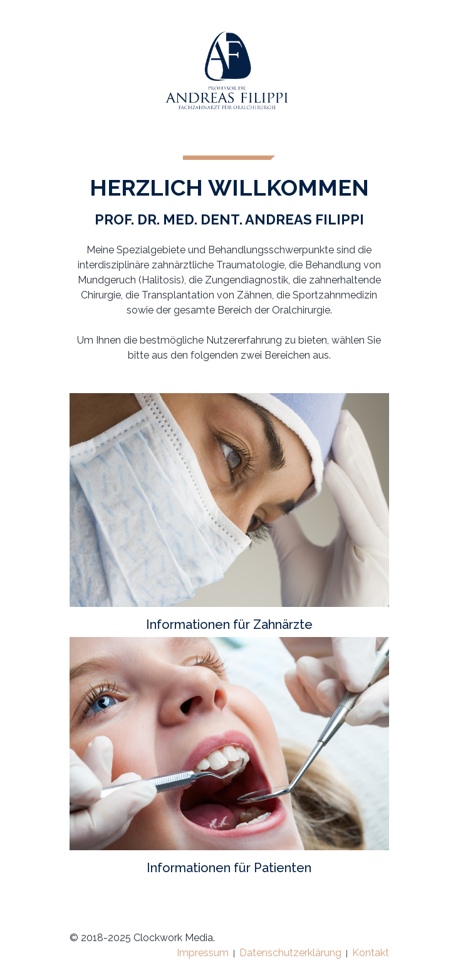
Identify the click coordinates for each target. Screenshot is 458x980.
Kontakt (371, 953)
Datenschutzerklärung (290, 953)
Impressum (203, 953)
